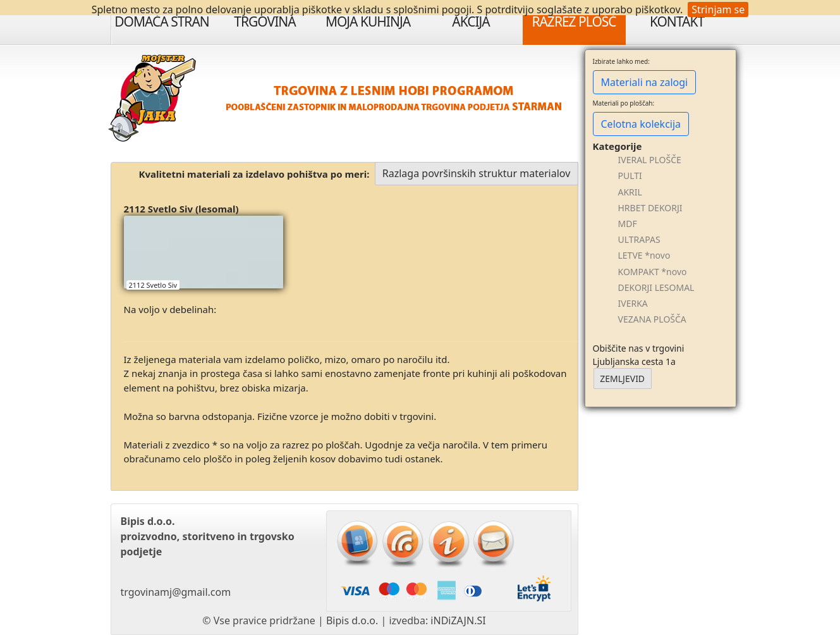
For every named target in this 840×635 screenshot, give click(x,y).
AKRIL (630, 192)
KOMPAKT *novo (653, 272)
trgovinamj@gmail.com (176, 592)
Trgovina (265, 22)
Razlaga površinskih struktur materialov (477, 173)
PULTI (630, 176)
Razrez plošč (574, 22)
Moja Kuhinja (368, 22)
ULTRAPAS (639, 239)
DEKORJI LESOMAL (656, 287)
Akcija (471, 22)
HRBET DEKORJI (650, 208)
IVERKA (633, 303)
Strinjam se (718, 9)
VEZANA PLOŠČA (652, 319)
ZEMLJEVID (622, 379)
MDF (628, 224)
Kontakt (677, 22)
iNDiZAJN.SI (458, 620)
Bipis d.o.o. (352, 620)
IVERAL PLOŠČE (650, 160)
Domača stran (162, 22)
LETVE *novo (644, 255)
